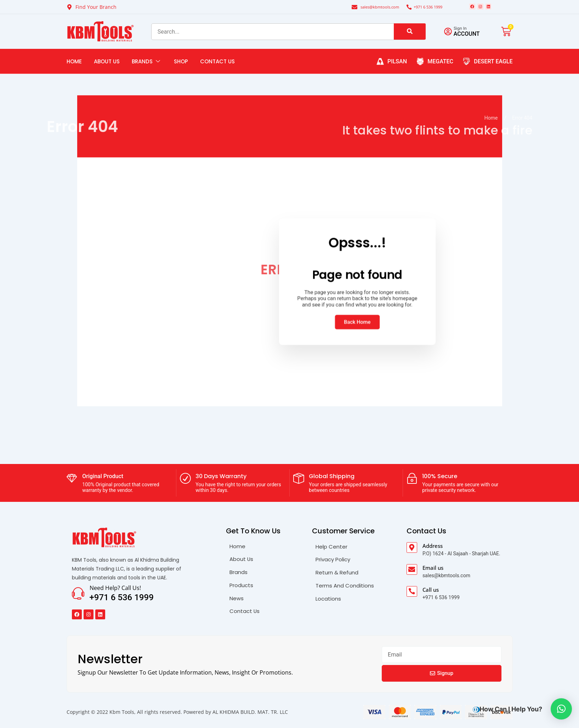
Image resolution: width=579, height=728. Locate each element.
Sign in (465, 33)
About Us (107, 66)
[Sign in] (450, 36)
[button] (561, 709)
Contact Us (217, 66)
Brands (147, 66)
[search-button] (410, 36)
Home (74, 66)
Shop (181, 66)
